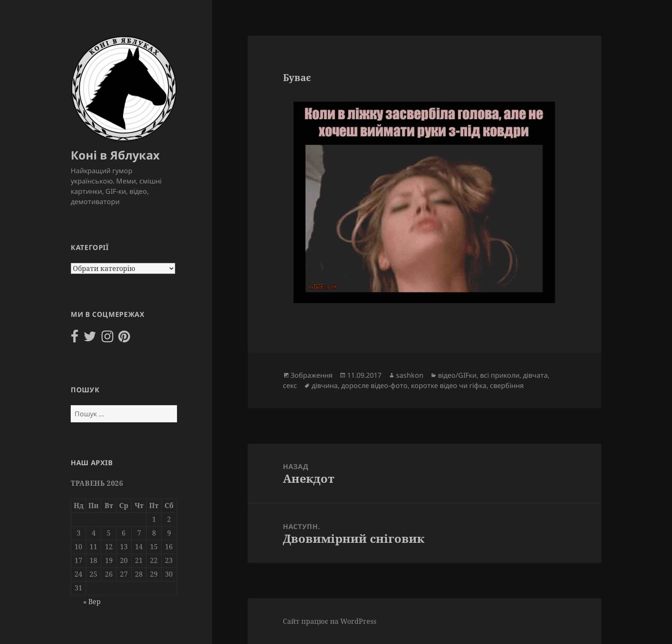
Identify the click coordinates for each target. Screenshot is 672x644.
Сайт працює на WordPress (330, 621)
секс (290, 385)
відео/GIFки (457, 375)
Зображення (312, 375)
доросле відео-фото (374, 385)
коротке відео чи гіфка (449, 385)
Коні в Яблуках (115, 155)
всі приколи (500, 375)
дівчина (325, 385)
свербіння (507, 385)
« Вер (92, 602)
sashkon (410, 375)
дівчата (535, 375)
